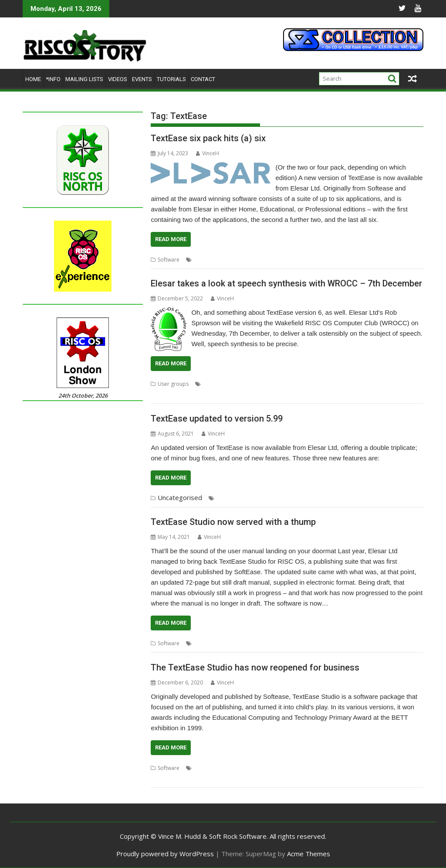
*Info (53, 79)
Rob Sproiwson (279, 768)
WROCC (188, 394)
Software (169, 260)
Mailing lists (84, 79)
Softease (287, 260)
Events (142, 79)
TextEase (347, 260)
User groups (173, 384)
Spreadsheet (317, 260)
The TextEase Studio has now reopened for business (255, 667)
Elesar (215, 260)
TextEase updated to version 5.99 (217, 419)
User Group (387, 384)
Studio (355, 498)
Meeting (231, 384)
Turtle (369, 260)
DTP (199, 260)
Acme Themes (309, 854)
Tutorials (171, 79)
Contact (203, 79)
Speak (291, 384)
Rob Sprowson (262, 384)
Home (33, 79)
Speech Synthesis (323, 384)
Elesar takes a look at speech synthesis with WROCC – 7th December (286, 283)
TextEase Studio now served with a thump (233, 522)
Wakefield (163, 394)
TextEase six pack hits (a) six (208, 138)
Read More (171, 239)
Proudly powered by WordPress (165, 854)
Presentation (257, 260)
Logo (232, 260)
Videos (118, 79)
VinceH (208, 153)
